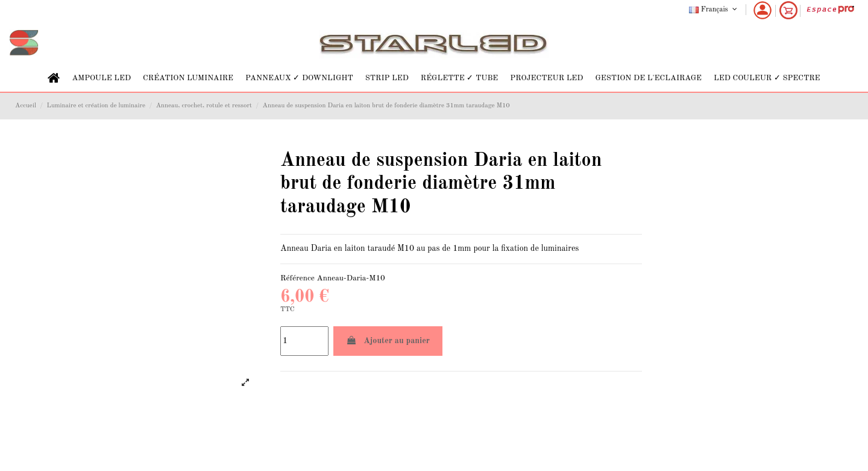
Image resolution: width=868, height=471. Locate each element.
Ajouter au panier (388, 340)
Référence (297, 278)
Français (714, 10)
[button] (101, 78)
